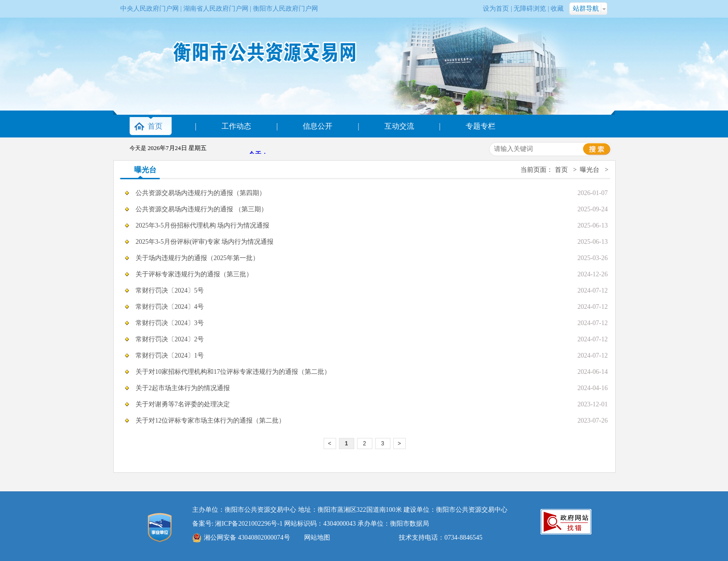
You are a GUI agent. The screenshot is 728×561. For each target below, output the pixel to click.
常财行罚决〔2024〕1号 (170, 356)
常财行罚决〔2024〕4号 (170, 307)
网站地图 (317, 538)
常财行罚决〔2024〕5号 (170, 290)
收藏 (557, 9)
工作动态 (236, 126)
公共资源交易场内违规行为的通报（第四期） (201, 193)
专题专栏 (481, 126)
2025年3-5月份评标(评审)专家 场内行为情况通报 (205, 242)
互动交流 (399, 126)
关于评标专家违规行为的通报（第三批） (194, 274)
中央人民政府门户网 (149, 9)
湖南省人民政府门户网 (216, 9)
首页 (155, 126)
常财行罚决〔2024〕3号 (170, 323)
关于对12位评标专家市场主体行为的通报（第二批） (210, 421)
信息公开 (318, 126)
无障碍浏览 (530, 9)
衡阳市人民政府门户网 (286, 9)
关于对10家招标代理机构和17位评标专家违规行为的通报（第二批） (233, 372)
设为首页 (496, 9)
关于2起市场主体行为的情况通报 (183, 388)
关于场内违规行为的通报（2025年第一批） (197, 258)
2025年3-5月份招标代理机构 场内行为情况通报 (202, 225)
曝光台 (145, 170)
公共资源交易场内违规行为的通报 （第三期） (201, 209)
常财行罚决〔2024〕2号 (170, 339)
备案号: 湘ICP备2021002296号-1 (237, 524)
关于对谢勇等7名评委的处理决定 (183, 404)
